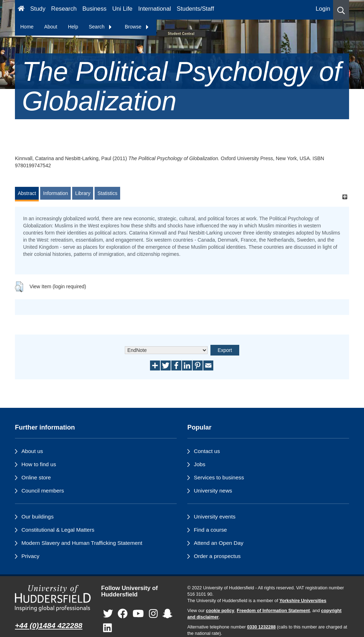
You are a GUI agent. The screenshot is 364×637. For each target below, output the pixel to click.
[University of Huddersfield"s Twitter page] (108, 614)
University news (213, 491)
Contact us (207, 451)
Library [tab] (83, 193)
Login (323, 9)
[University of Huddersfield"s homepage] (53, 598)
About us (32, 451)
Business (95, 9)
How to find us (39, 464)
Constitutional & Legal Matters (58, 530)
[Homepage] (21, 10)
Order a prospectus (217, 556)
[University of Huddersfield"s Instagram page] (153, 614)
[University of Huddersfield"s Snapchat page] (167, 614)
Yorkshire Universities (303, 601)
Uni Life (122, 9)
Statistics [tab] (107, 193)
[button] (341, 10)
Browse (137, 27)
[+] (345, 197)
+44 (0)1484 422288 (49, 625)
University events (215, 517)
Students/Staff (195, 9)
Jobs (200, 464)
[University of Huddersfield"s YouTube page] (138, 614)
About (51, 27)
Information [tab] (55, 193)
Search (101, 27)
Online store (36, 477)
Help (73, 27)
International (155, 9)
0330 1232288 (261, 627)
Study (38, 9)
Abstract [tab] (27, 193)
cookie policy (220, 611)
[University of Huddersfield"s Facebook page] (123, 614)
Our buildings (38, 517)
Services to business (219, 477)
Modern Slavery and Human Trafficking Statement (82, 543)
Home (27, 27)
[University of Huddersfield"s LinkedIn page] (108, 628)
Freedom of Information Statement (273, 611)
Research (64, 9)
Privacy (30, 556)
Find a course (210, 530)
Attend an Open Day (218, 543)
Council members (43, 491)
